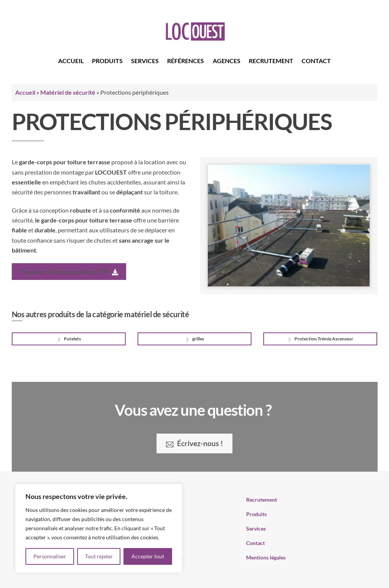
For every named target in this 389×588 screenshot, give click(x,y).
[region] (99, 528)
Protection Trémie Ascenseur (320, 339)
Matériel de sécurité (68, 92)
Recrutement (271, 61)
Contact (316, 61)
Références (186, 61)
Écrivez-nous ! (194, 443)
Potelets (69, 339)
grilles (194, 339)
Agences (227, 61)
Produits (107, 61)
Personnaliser (50, 556)
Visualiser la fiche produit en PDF (69, 272)
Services (145, 61)
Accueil (71, 61)
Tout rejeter (99, 556)
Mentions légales (266, 557)
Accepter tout (148, 556)
